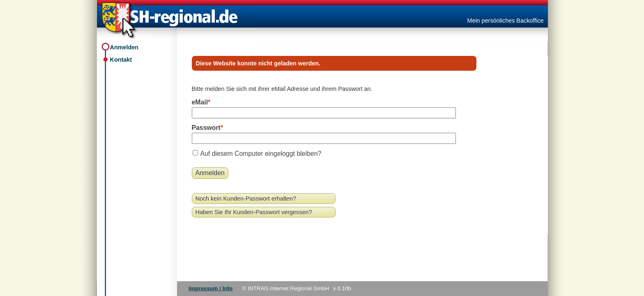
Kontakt (121, 60)
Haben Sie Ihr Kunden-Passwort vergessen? (254, 212)
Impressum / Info (211, 288)
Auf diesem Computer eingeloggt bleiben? (261, 154)
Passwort (206, 128)
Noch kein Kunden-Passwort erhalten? (246, 199)
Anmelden (124, 47)
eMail (200, 102)
